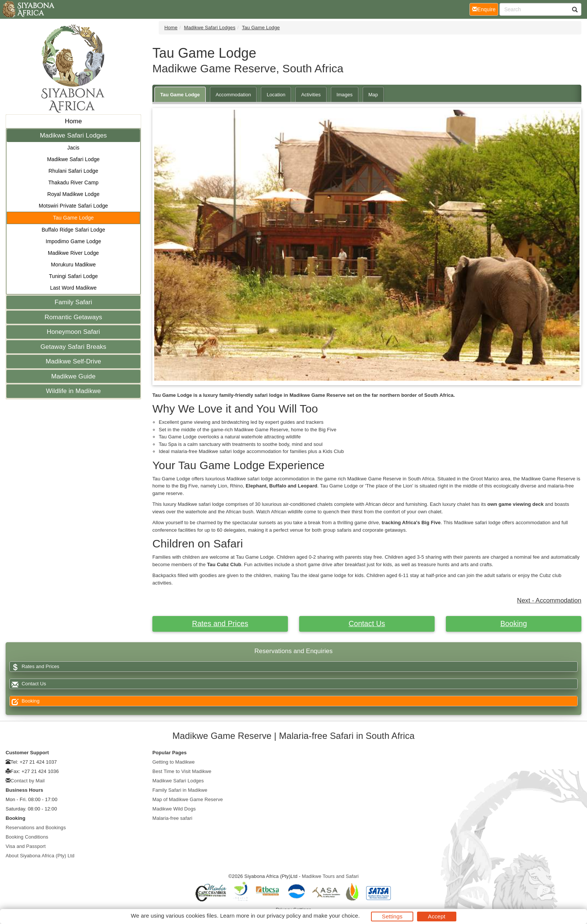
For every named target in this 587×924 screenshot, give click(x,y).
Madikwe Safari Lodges (74, 135)
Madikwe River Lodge (74, 253)
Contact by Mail (28, 781)
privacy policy (284, 916)
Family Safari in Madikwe (180, 790)
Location (276, 95)
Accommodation (233, 95)
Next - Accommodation (549, 600)
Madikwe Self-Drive (73, 361)
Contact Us (367, 623)
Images (345, 95)
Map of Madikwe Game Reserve (188, 799)
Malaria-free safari (172, 818)
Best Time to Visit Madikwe (182, 771)
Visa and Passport (26, 846)
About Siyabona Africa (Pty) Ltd (40, 856)
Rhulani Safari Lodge (74, 171)
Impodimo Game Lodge (73, 241)
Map (373, 95)
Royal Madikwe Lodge (73, 194)
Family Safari (74, 302)
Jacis (73, 148)
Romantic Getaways (73, 317)
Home (73, 121)
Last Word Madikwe (73, 288)
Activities (311, 95)
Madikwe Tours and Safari (330, 876)
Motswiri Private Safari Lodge (74, 206)
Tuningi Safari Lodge (74, 276)
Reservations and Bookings (36, 828)
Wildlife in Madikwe (73, 391)
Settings (392, 916)
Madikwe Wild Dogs (174, 809)
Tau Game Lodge (74, 218)
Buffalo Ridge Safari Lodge (73, 230)
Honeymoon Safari (73, 332)
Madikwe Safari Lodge (74, 159)
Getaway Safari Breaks (73, 347)
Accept (437, 916)
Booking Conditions (27, 837)
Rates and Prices (220, 623)
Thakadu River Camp (73, 182)
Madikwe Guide (73, 376)
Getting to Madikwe (174, 762)
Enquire (485, 9)
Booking (513, 623)
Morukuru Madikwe (73, 265)
